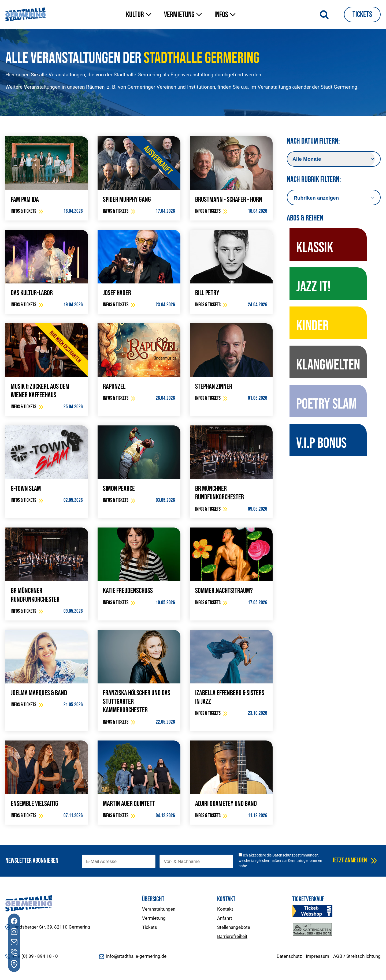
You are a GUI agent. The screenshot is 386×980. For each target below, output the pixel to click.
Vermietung (154, 918)
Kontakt (225, 909)
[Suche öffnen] (324, 14)
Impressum (318, 956)
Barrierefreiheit (232, 936)
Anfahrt (225, 918)
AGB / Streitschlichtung (357, 956)
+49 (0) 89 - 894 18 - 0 (35, 956)
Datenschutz (289, 956)
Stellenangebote (234, 927)
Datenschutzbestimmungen (295, 855)
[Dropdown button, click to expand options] (334, 198)
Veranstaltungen (159, 909)
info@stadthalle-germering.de (136, 956)
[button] (140, 15)
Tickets (362, 15)
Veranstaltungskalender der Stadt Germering (307, 87)
